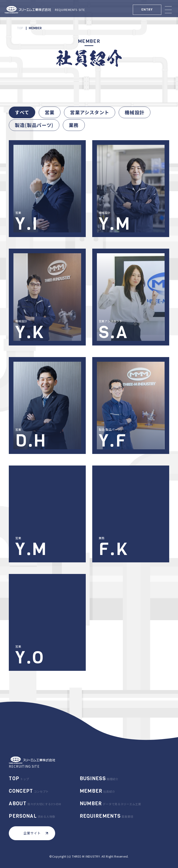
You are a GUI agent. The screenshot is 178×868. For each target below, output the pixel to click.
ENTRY (147, 10)
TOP (20, 28)
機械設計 (135, 112)
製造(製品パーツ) (34, 125)
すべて (22, 112)
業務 (74, 125)
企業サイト (36, 833)
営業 (50, 112)
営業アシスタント (90, 112)
